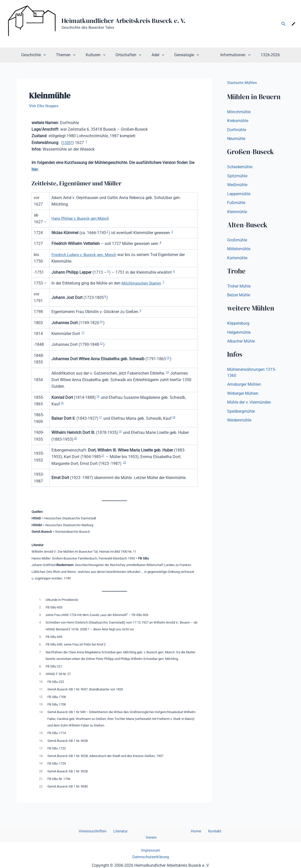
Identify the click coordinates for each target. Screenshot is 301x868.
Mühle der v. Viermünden (249, 404)
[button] (284, 24)
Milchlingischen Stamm (143, 283)
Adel (158, 55)
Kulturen (100, 55)
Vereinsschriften (92, 831)
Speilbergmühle (241, 414)
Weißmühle (237, 186)
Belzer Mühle (239, 297)
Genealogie (185, 55)
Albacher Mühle (241, 343)
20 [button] (76, 438)
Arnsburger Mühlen (244, 386)
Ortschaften (130, 55)
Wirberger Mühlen (243, 395)
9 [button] (141, 311)
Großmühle (237, 241)
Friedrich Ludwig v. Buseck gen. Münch (86, 255)
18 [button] (174, 417)
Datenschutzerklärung (151, 851)
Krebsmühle (238, 121)
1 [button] (88, 142)
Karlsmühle (237, 259)
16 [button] (62, 403)
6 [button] (174, 271)
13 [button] (168, 358)
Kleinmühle (237, 213)
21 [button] (103, 456)
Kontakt (201, 831)
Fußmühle (236, 204)
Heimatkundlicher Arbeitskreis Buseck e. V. (124, 21)
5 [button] (108, 271)
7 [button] (166, 282)
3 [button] (173, 232)
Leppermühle (239, 195)
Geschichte (42, 55)
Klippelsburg (238, 325)
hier (35, 169)
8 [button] (105, 296)
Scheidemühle (240, 167)
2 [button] (108, 232)
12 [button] (101, 343)
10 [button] (101, 322)
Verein (218, 831)
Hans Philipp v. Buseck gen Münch (82, 218)
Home (185, 831)
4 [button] (160, 242)
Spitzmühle (237, 176)
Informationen (229, 55)
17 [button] (101, 417)
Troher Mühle (239, 287)
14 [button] (167, 372)
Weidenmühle (239, 423)
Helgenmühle (239, 334)
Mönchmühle (239, 112)
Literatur (118, 831)
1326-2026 (262, 55)
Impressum (151, 844)
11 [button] (83, 332)
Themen (72, 55)
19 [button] (120, 431)
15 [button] (98, 396)
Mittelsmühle (239, 250)
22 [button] (125, 462)
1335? (68, 143)
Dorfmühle (237, 130)
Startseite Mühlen (243, 83)
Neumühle (236, 139)
